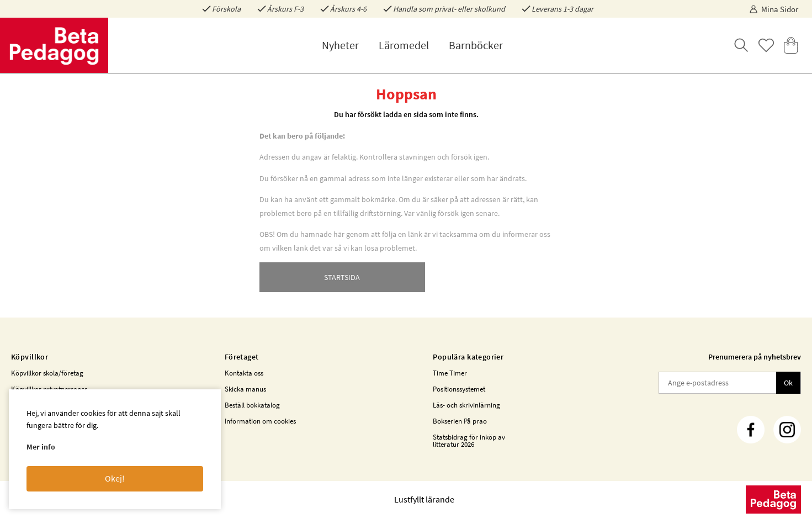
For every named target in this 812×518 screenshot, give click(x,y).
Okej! (115, 478)
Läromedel (404, 45)
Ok (788, 383)
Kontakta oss (244, 373)
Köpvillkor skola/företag (47, 373)
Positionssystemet (459, 389)
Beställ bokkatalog (252, 405)
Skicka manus (245, 389)
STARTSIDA (342, 277)
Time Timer (450, 373)
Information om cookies (260, 421)
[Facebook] (751, 430)
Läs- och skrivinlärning (466, 405)
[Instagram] (787, 430)
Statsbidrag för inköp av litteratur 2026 (469, 441)
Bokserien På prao (460, 421)
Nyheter (340, 45)
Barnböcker (476, 45)
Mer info (41, 447)
